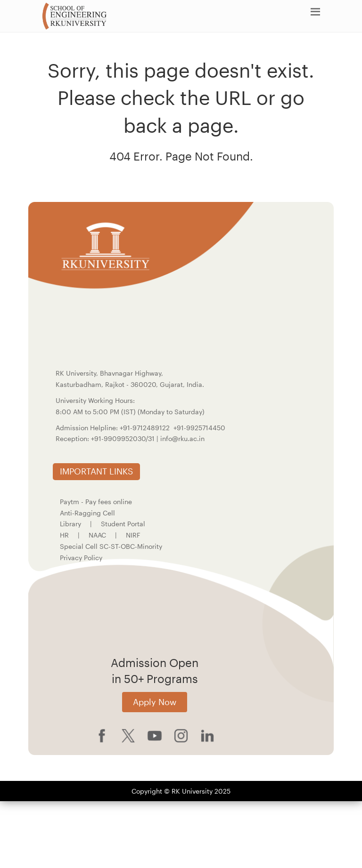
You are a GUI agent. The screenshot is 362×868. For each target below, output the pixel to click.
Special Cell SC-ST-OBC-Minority (111, 546)
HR (64, 535)
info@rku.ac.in (182, 438)
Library (70, 524)
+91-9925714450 (199, 428)
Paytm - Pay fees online (96, 502)
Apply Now (155, 702)
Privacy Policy (81, 558)
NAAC (97, 535)
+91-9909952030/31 (124, 438)
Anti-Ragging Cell (87, 513)
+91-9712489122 (145, 428)
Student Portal (123, 524)
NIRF (133, 535)
